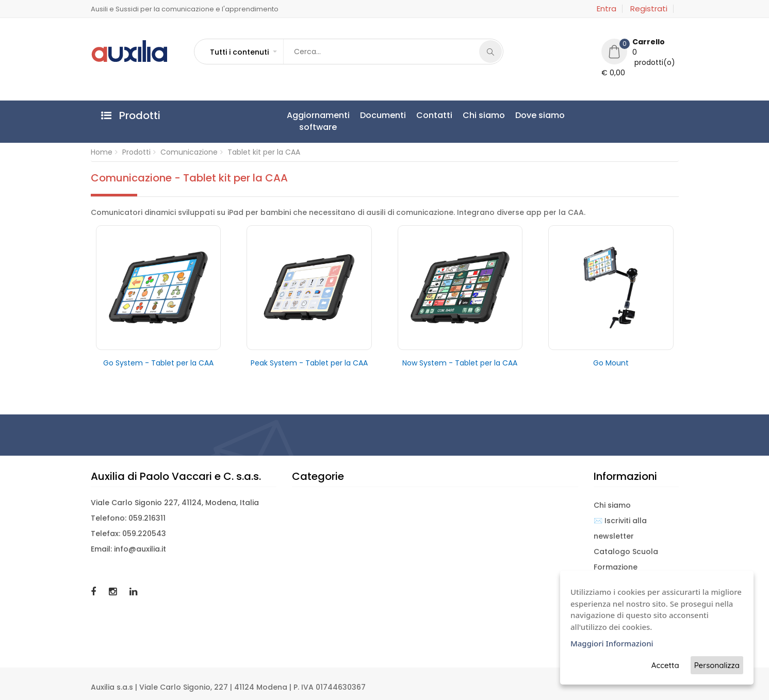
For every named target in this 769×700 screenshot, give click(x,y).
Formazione (616, 567)
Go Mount (611, 363)
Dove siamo (540, 115)
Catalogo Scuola (626, 552)
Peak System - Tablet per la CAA (309, 363)
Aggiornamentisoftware (318, 121)
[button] (243, 52)
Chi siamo (484, 115)
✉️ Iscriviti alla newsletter (620, 528)
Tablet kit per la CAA (264, 152)
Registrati (649, 9)
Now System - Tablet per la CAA (460, 363)
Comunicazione (189, 152)
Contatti (434, 115)
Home (102, 152)
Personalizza (717, 665)
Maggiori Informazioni (612, 643)
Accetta (665, 665)
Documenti (383, 115)
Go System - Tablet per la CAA (158, 363)
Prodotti (136, 152)
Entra (607, 9)
